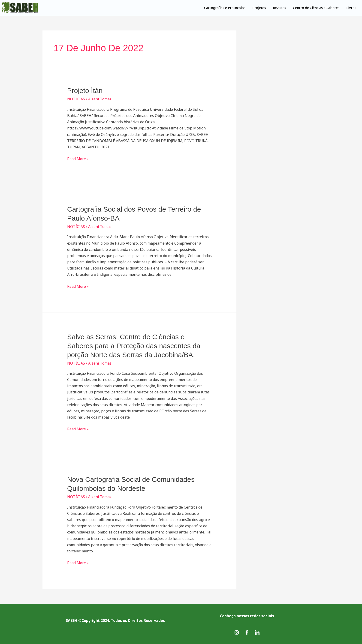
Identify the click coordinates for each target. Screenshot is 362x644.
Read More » (78, 159)
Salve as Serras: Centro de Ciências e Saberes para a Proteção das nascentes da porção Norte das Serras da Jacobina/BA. (134, 346)
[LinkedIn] (257, 632)
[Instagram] (237, 632)
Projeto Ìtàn (85, 91)
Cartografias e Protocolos (223, 8)
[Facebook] (247, 632)
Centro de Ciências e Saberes (315, 8)
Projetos (257, 8)
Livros (351, 8)
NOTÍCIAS (76, 99)
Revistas (278, 8)
